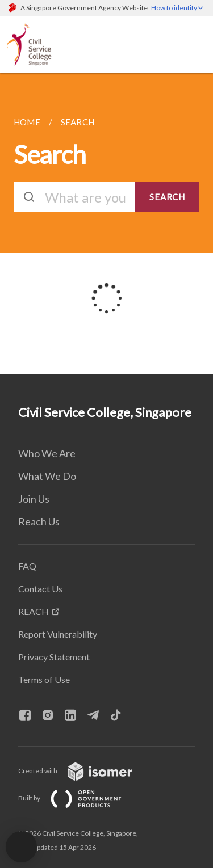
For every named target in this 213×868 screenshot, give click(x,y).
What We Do (47, 476)
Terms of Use (44, 679)
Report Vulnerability (58, 634)
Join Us (34, 499)
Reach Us (39, 521)
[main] (106, 224)
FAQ (27, 566)
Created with (84, 771)
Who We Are (47, 453)
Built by (79, 798)
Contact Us (40, 589)
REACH (34, 611)
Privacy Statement (54, 657)
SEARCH (167, 197)
